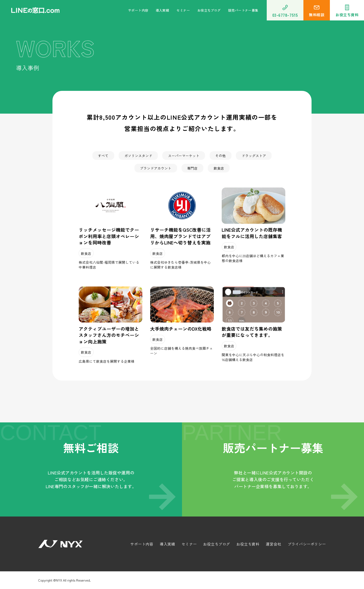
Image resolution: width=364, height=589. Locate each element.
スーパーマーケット (184, 156)
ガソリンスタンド (138, 156)
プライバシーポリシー (307, 544)
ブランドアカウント (156, 168)
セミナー (183, 10)
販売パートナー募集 (243, 10)
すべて (103, 156)
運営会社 (273, 544)
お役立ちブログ (209, 10)
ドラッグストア (254, 156)
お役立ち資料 (248, 544)
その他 (220, 156)
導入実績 (162, 10)
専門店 (192, 168)
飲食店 (219, 168)
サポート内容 (138, 10)
